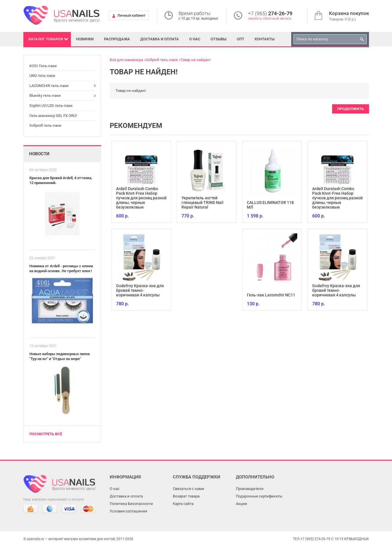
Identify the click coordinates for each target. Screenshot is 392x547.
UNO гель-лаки (42, 76)
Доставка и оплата (160, 39)
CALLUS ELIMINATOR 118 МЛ (270, 205)
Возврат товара (186, 496)
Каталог (46, 39)
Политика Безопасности (131, 504)
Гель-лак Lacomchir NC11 (271, 295)
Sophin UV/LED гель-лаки (51, 106)
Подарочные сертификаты (259, 496)
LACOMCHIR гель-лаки (49, 86)
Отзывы (218, 39)
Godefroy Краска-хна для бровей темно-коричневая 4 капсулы (140, 290)
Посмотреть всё (46, 434)
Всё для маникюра (126, 60)
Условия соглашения (128, 511)
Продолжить (351, 109)
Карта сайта (183, 504)
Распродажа (117, 39)
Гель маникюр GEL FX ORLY (53, 116)
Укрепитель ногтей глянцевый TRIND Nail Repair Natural (202, 202)
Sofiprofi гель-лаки (45, 125)
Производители (250, 489)
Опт (240, 39)
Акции (242, 504)
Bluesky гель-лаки (45, 95)
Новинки (85, 39)
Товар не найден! (195, 60)
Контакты (265, 39)
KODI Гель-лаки (43, 66)
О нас (195, 39)
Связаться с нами (189, 489)
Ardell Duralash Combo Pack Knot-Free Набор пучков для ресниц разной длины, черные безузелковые (141, 198)
